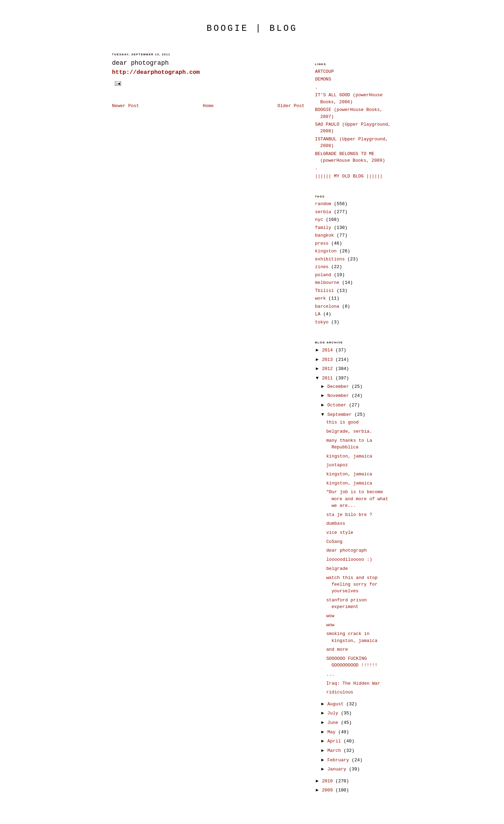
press (322, 243)
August (337, 704)
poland (323, 275)
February (339, 760)
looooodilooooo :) (349, 560)
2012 (329, 369)
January (338, 769)
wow (330, 616)
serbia (323, 212)
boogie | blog (252, 28)
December (339, 387)
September (341, 415)
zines (322, 267)
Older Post (291, 106)
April (335, 741)
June (334, 723)
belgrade (337, 569)
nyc (319, 220)
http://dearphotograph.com (156, 72)
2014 (329, 350)
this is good (342, 422)
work (320, 298)
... (330, 674)
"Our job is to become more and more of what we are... (357, 499)
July (334, 713)
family (323, 228)
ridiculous (340, 692)
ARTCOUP (324, 72)
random (323, 204)
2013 (329, 360)
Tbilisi (324, 291)
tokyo (322, 322)
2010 (329, 781)
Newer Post (125, 106)
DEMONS (323, 79)
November (339, 396)
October (338, 405)
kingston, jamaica (349, 456)
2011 (329, 378)
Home (208, 106)
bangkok (324, 235)
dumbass (336, 523)
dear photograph (140, 63)
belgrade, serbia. (349, 431)
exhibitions (330, 259)
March (335, 751)
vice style (340, 533)
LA (318, 314)
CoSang (334, 542)
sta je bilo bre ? (349, 515)
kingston (326, 251)
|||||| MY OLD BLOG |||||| (349, 176)
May (333, 732)
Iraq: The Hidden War (353, 683)
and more (337, 650)
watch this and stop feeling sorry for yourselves (352, 585)
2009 (329, 790)
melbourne (327, 283)
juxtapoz (337, 465)
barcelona (327, 306)
